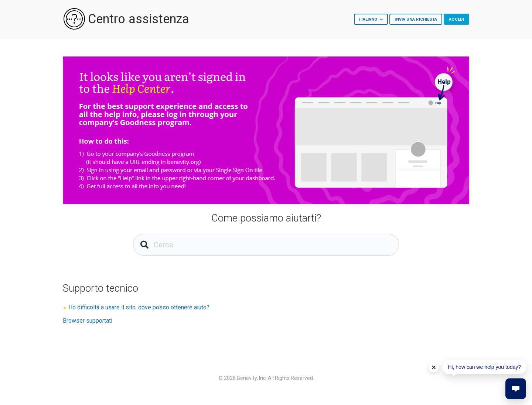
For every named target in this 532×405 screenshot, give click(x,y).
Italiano (369, 19)
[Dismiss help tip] (434, 367)
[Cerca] (266, 245)
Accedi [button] (456, 19)
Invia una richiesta (416, 19)
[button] (516, 389)
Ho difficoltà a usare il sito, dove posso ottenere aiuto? (139, 307)
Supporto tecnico (100, 288)
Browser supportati (88, 321)
